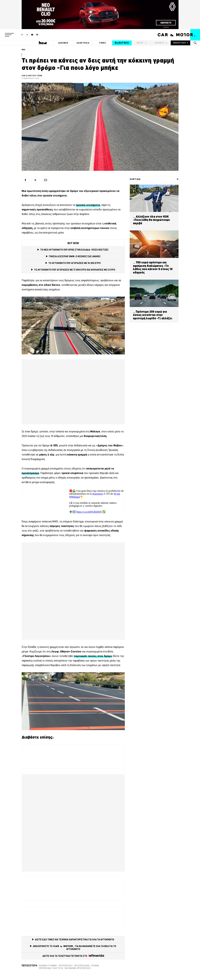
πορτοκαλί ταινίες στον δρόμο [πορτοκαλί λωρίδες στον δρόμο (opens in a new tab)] (93, 656)
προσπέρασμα (82, 966)
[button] (9, 35)
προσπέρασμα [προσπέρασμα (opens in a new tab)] (30, 473)
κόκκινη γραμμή (48, 966)
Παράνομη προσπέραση (78, 968)
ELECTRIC (122, 43)
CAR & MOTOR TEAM (32, 76)
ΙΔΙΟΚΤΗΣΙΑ (83, 43)
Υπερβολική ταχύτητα (51, 968)
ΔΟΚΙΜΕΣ (63, 43)
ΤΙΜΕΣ (103, 43)
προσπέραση (66, 966)
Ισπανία (95, 966)
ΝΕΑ (23, 50)
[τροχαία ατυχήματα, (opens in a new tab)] (88, 205)
